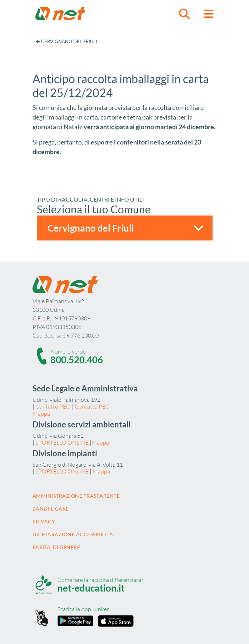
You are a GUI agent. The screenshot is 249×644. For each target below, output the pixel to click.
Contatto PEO (53, 406)
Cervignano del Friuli (67, 41)
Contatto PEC (92, 406)
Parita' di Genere (56, 547)
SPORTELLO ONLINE (62, 442)
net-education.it (91, 588)
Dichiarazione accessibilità (73, 534)
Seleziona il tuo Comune (94, 209)
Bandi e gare (51, 509)
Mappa (41, 414)
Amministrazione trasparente (76, 496)
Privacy (44, 521)
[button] (184, 14)
